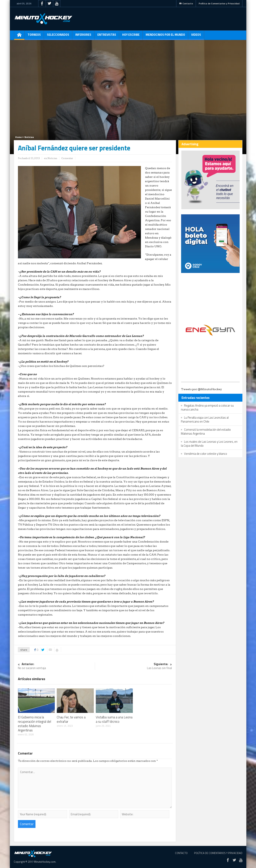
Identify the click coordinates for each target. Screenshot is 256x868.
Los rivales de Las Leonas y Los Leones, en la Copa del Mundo (209, 444)
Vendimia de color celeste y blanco (206, 454)
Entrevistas (107, 36)
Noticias (29, 137)
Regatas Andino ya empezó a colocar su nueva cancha (207, 407)
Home (18, 137)
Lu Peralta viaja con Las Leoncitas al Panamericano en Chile (205, 419)
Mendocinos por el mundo (165, 36)
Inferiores (83, 36)
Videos (196, 36)
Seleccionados (58, 36)
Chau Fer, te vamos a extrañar (71, 719)
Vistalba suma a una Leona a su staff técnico (114, 719)
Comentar (67, 158)
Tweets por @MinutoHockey (202, 389)
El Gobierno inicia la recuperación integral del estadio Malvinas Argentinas (34, 724)
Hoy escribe (131, 36)
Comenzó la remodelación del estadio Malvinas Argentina (206, 432)
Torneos (34, 36)
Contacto (186, 3)
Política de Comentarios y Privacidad (219, 3)
